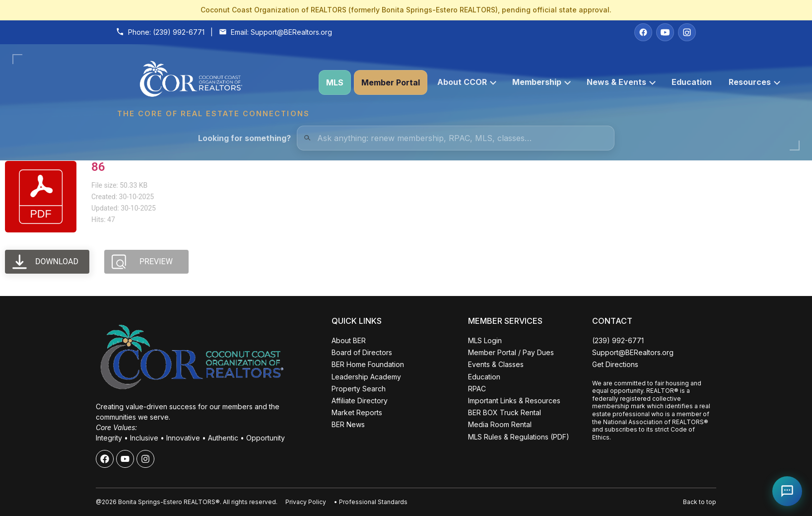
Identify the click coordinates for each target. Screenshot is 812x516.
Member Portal (391, 82)
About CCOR (467, 82)
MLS (335, 82)
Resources (754, 82)
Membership (541, 82)
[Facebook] (643, 32)
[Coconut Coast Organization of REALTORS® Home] (213, 83)
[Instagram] (687, 32)
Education (692, 82)
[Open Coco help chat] (787, 491)
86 (98, 167)
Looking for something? (244, 138)
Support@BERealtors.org (291, 32)
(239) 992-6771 (179, 32)
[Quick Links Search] (456, 138)
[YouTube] (665, 32)
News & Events (621, 82)
